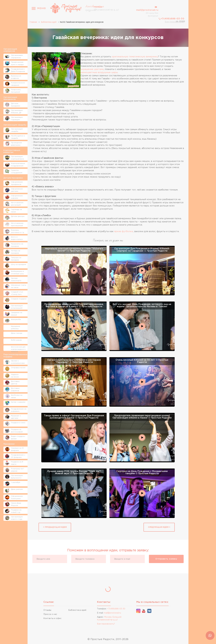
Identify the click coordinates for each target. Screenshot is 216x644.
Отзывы (47, 610)
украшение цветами (92, 69)
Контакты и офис (52, 618)
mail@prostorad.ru (147, 10)
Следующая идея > (159, 527)
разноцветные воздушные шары (99, 72)
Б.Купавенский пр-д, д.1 (106, 8)
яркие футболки (124, 232)
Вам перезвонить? (175, 22)
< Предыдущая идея (55, 527)
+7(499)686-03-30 (172, 19)
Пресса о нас (50, 614)
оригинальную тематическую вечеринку (135, 57)
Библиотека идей (49, 22)
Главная (33, 22)
